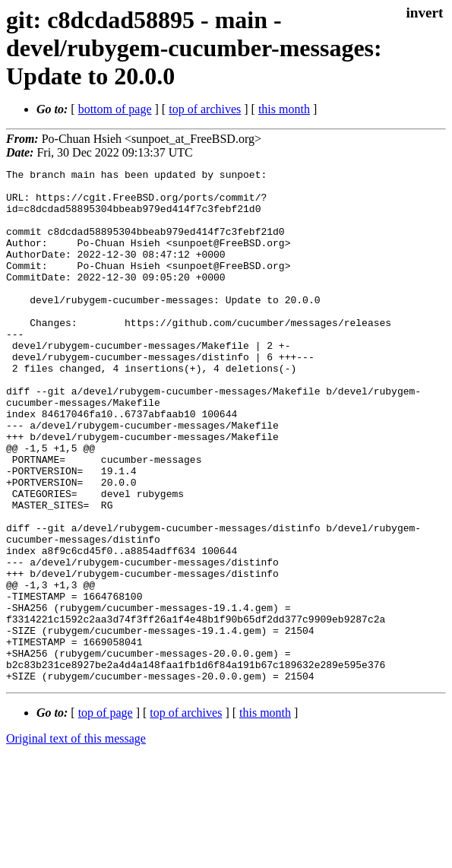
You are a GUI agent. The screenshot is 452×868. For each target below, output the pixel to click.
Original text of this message (76, 841)
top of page (106, 815)
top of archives (205, 109)
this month (284, 109)
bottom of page (115, 109)
